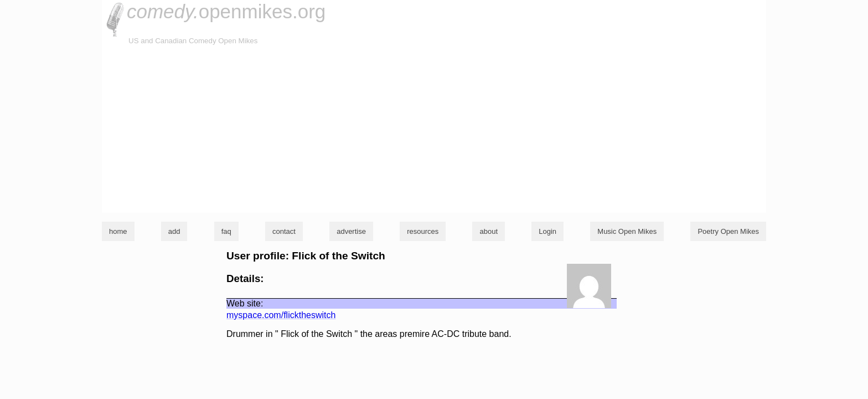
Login (547, 231)
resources (423, 231)
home (118, 231)
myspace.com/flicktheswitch (281, 315)
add (174, 231)
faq (226, 231)
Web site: (245, 303)
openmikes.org (226, 11)
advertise (351, 231)
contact (284, 231)
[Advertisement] (434, 130)
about (489, 231)
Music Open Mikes (627, 231)
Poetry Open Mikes (728, 231)
